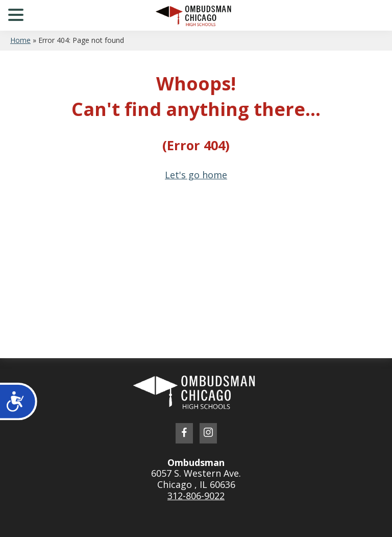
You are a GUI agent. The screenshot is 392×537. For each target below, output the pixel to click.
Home (20, 40)
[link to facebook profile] (184, 433)
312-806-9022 (196, 496)
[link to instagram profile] (208, 433)
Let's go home (196, 175)
